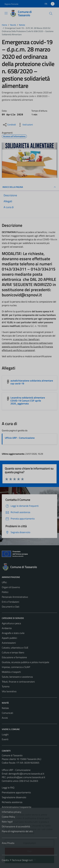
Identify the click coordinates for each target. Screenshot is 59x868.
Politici (5, 592)
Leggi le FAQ (8, 788)
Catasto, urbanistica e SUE (15, 648)
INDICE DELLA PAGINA (29, 187)
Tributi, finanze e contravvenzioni (18, 682)
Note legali (7, 822)
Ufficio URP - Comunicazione (20, 438)
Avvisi (5, 718)
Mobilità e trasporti (11, 672)
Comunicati (7, 713)
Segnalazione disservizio (14, 797)
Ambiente (7, 628)
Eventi (5, 739)
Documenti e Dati (11, 607)
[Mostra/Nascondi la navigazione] (6, 13)
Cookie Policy (8, 817)
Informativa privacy (12, 812)
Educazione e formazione (14, 657)
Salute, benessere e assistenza (17, 677)
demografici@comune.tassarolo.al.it (26, 774)
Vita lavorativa (9, 691)
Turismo (6, 686)
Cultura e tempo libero (13, 652)
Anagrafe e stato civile (13, 633)
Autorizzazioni (9, 643)
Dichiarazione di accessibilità (16, 826)
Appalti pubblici (9, 638)
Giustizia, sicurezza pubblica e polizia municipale (25, 662)
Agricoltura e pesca (11, 623)
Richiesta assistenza (12, 802)
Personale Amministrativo (15, 597)
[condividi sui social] (9, 125)
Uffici (4, 582)
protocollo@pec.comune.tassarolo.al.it (26, 777)
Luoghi (5, 734)
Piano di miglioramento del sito (17, 831)
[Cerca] (51, 14)
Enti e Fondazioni (10, 602)
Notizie (5, 708)
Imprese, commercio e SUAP (16, 667)
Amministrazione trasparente (17, 807)
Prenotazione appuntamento (16, 792)
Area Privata (8, 843)
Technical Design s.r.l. (22, 860)
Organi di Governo (11, 587)
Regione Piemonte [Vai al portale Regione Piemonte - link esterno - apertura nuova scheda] (11, 4)
